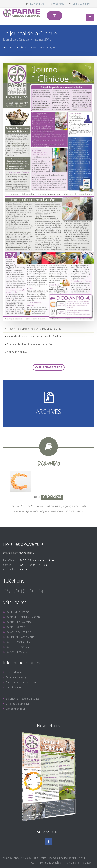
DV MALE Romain (16, 627)
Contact (88, 863)
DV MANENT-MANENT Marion (23, 617)
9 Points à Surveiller (18, 704)
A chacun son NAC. (18, 352)
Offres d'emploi (15, 709)
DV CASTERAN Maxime (19, 652)
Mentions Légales (50, 863)
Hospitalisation (15, 672)
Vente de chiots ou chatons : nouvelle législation (35, 336)
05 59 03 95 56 (81, 4)
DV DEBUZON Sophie (18, 642)
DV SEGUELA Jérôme (18, 612)
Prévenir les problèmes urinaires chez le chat (34, 329)
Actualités (16, 47)
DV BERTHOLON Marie (19, 647)
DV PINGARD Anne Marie (20, 637)
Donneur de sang (16, 677)
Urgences (59, 4)
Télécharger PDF (49, 367)
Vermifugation (14, 687)
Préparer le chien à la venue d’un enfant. (31, 344)
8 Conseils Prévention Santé (22, 699)
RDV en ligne (37, 4)
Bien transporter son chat (21, 682)
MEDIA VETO (80, 858)
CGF (34, 863)
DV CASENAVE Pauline (18, 632)
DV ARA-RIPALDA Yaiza (19, 622)
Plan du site (72, 863)
